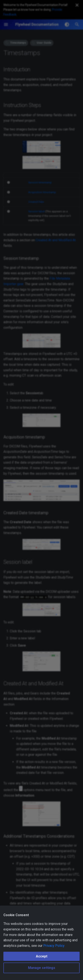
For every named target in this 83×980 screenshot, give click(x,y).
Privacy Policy (54, 946)
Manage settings (42, 968)
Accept (42, 956)
